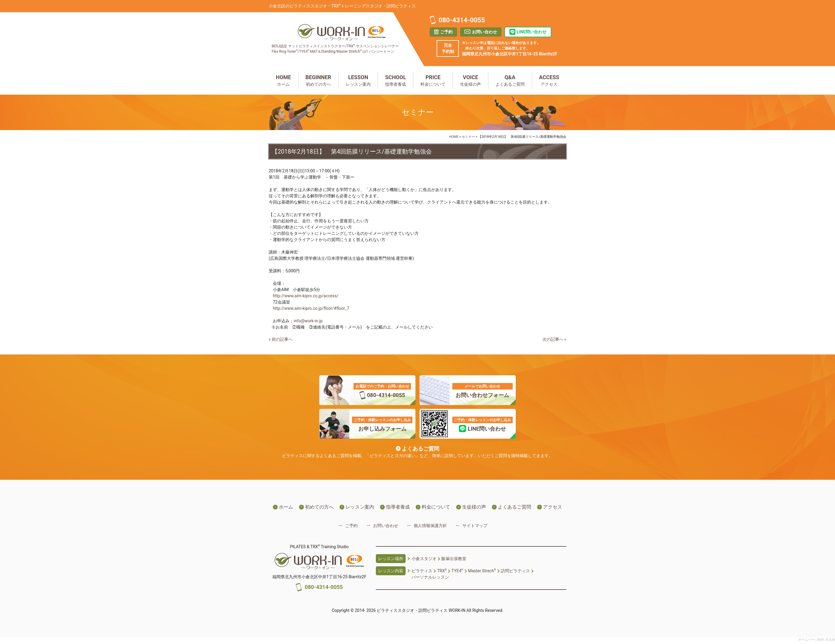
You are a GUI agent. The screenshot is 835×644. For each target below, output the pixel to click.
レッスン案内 (358, 80)
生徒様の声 (470, 80)
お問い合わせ (484, 32)
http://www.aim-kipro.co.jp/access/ (306, 296)
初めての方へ (318, 80)
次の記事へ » (554, 339)
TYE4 (457, 571)
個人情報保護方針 (430, 526)
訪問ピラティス (515, 571)
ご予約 (446, 32)
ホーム (283, 80)
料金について (433, 80)
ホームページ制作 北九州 (817, 640)
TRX (442, 571)
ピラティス (422, 571)
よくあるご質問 (510, 80)
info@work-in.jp (308, 321)
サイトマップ (475, 526)
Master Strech (482, 571)
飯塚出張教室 (454, 559)
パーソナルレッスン (430, 577)
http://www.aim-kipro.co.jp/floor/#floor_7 (311, 308)
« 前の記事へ (281, 339)
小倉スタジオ (424, 559)
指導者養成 (395, 80)
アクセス (549, 80)
